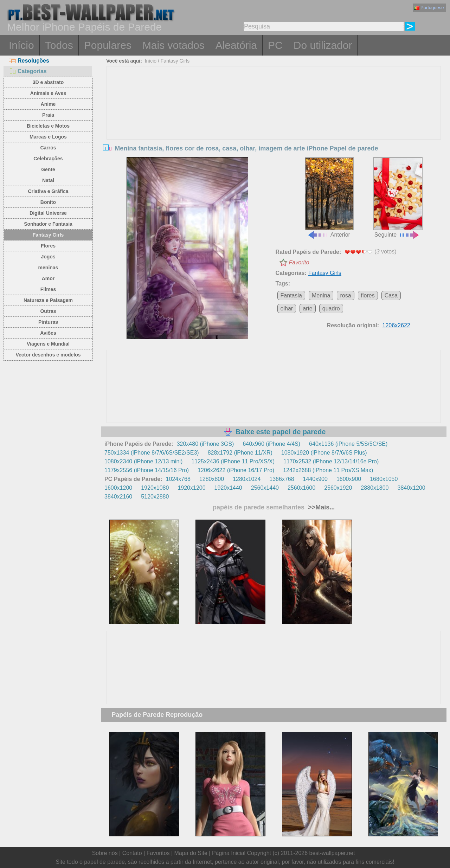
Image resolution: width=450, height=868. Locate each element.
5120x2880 (155, 497)
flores (368, 295)
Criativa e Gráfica (48, 191)
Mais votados (173, 45)
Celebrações (48, 159)
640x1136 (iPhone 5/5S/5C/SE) (348, 444)
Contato (132, 853)
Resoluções (29, 61)
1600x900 (349, 479)
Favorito (299, 262)
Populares (108, 45)
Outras (48, 311)
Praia (48, 115)
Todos (59, 45)
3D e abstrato (48, 82)
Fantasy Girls (48, 235)
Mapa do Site (191, 853)
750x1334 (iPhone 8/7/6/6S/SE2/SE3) (152, 453)
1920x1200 (191, 488)
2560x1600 (301, 488)
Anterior (329, 198)
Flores (48, 246)
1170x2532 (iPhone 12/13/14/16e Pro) (331, 461)
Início (21, 45)
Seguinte (398, 198)
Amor (48, 278)
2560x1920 (338, 488)
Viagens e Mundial (48, 344)
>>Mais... (320, 507)
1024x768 (178, 479)
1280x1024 (247, 479)
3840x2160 (118, 497)
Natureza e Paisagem (48, 300)
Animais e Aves (48, 93)
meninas (48, 268)
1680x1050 (384, 479)
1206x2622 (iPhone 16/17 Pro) (236, 470)
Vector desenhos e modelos (48, 355)
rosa (345, 295)
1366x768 (282, 479)
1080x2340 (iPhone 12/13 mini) (143, 461)
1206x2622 (396, 325)
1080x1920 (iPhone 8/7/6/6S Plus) (324, 453)
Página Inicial (229, 853)
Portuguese (429, 8)
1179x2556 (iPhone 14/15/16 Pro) (147, 470)
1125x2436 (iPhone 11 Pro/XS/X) (233, 461)
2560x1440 (265, 488)
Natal (48, 180)
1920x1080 (155, 488)
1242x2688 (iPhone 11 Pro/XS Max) (328, 470)
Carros (48, 148)
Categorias (28, 71)
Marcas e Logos (48, 137)
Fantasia (291, 295)
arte (308, 308)
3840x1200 (412, 488)
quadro (331, 308)
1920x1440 (228, 488)
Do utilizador (323, 45)
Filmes (48, 289)
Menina (321, 295)
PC (275, 45)
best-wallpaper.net (332, 853)
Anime (48, 104)
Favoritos (158, 853)
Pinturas (48, 322)
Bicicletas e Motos (48, 126)
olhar (287, 308)
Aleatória (236, 45)
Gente (48, 169)
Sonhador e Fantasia (48, 224)
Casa (391, 295)
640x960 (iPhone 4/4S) (271, 444)
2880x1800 (375, 488)
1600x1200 (118, 488)
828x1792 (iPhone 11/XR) (240, 453)
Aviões (48, 333)
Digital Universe (48, 213)
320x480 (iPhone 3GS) (205, 444)
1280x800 (212, 479)
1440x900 (315, 479)
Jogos (48, 257)
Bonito (48, 202)
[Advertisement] (274, 119)
